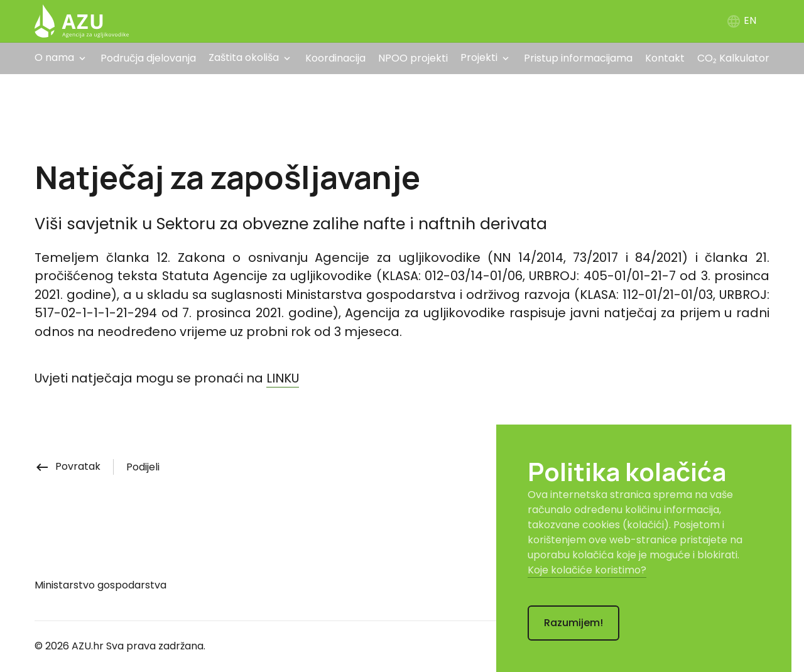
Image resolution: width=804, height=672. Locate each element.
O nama (54, 57)
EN (741, 20)
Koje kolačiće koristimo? (587, 570)
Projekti (479, 57)
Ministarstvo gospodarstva (100, 585)
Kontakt (665, 58)
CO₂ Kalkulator (733, 58)
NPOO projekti (413, 58)
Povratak (68, 466)
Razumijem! (573, 623)
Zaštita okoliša (244, 57)
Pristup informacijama (578, 58)
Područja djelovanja (148, 58)
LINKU (283, 378)
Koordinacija (335, 58)
